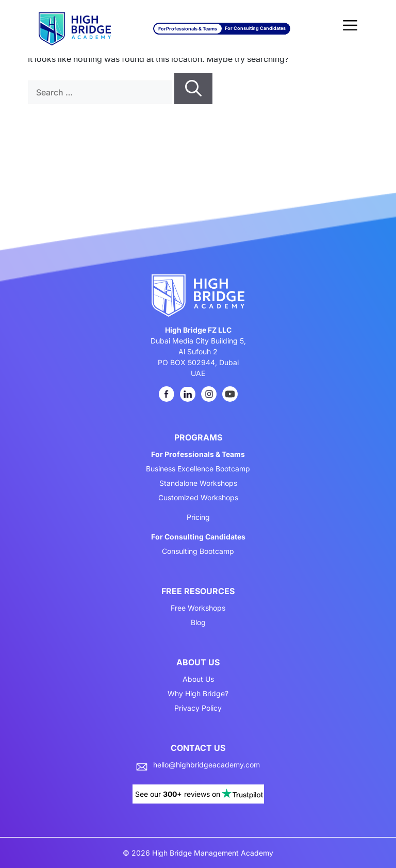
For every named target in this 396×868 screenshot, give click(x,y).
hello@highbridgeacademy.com (207, 765)
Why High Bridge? (198, 694)
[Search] (193, 89)
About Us (198, 679)
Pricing (198, 517)
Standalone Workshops (198, 483)
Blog (198, 623)
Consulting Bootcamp (198, 551)
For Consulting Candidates (255, 28)
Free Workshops (198, 608)
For (188, 29)
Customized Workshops (198, 498)
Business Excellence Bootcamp (198, 469)
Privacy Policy (198, 708)
